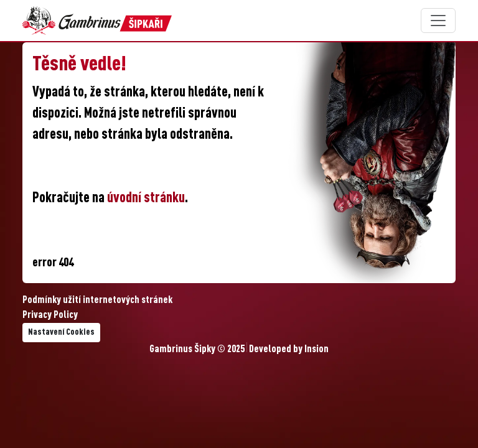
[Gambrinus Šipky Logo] (97, 21)
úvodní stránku (146, 198)
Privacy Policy (50, 315)
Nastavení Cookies (61, 332)
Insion (316, 350)
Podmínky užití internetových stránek (97, 301)
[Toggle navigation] (438, 21)
